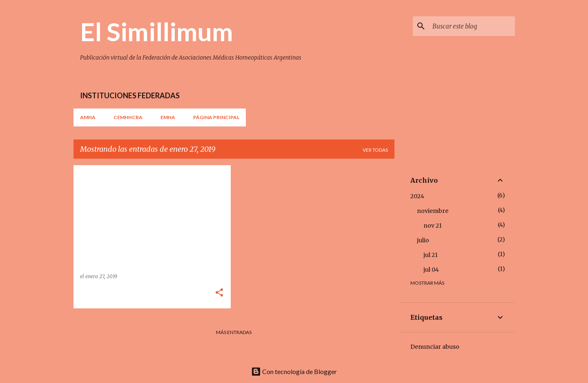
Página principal (216, 117)
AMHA (88, 117)
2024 (417, 196)
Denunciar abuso (435, 347)
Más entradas (234, 332)
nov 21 (433, 226)
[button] (219, 293)
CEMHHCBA (128, 117)
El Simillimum (157, 31)
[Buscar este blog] (472, 26)
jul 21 (431, 255)
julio (423, 240)
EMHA (168, 117)
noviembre (433, 211)
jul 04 (431, 270)
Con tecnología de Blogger (294, 371)
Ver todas (375, 150)
